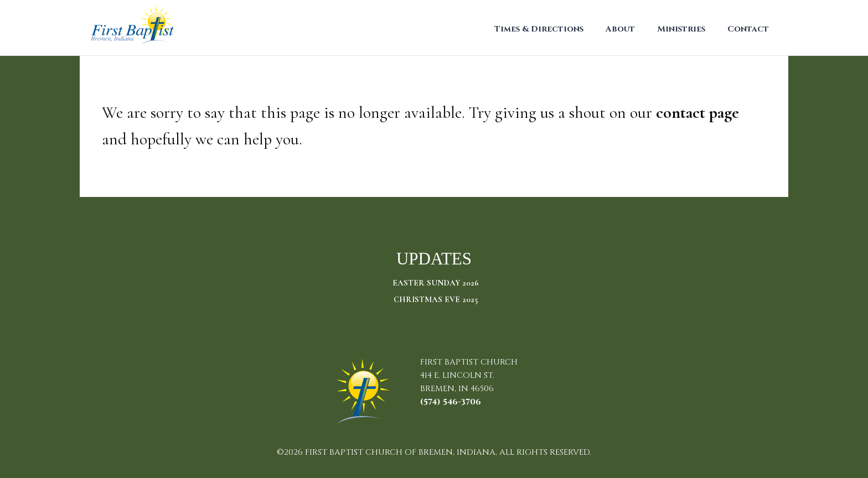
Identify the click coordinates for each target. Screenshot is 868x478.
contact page (697, 113)
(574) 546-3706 (451, 402)
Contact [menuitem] (748, 29)
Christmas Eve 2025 (436, 299)
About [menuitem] (620, 29)
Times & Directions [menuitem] (539, 29)
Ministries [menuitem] (681, 29)
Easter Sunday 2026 (436, 283)
